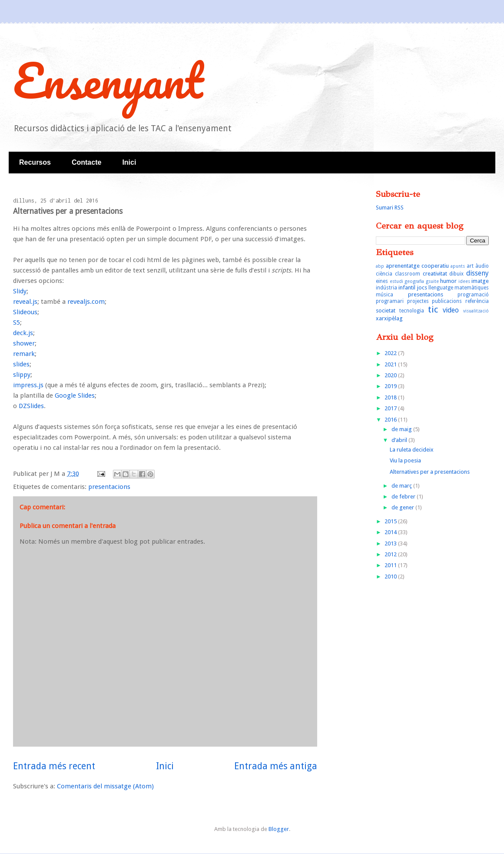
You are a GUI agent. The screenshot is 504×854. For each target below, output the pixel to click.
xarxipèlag (389, 318)
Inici (129, 162)
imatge (480, 281)
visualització (476, 311)
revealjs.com (86, 302)
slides (21, 364)
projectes (418, 301)
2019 (391, 386)
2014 (391, 532)
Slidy (20, 291)
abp (380, 266)
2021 (391, 364)
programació (473, 295)
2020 (391, 375)
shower (24, 343)
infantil (407, 287)
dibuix (456, 274)
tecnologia (412, 311)
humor (448, 281)
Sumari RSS (390, 208)
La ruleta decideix (412, 450)
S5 (17, 322)
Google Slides (75, 395)
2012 (391, 554)
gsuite (432, 281)
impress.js (28, 385)
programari (390, 301)
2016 (391, 420)
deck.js (23, 333)
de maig (402, 429)
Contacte (86, 162)
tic (433, 309)
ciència (384, 274)
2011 (391, 565)
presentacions (109, 487)
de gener (403, 507)
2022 (391, 353)
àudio (482, 266)
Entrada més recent (54, 766)
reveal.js (25, 302)
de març (402, 486)
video (451, 310)
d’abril (400, 440)
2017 (391, 408)
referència (477, 301)
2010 (391, 577)
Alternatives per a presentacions (430, 472)
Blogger (279, 829)
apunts (458, 266)
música (385, 295)
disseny (477, 273)
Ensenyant (108, 80)
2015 (391, 521)
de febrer (404, 497)
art (470, 266)
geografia (414, 281)
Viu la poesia (405, 460)
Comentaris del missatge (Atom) (105, 786)
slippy (22, 375)
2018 (391, 397)
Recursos (35, 162)
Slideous (25, 312)
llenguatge (441, 288)
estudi (396, 281)
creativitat (435, 274)
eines (382, 281)
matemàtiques (472, 288)
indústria (386, 288)
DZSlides (31, 406)
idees (464, 281)
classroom (408, 274)
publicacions (447, 301)
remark (24, 354)
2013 (391, 543)
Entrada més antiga (276, 766)
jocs (422, 287)
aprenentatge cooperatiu (417, 266)
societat (386, 311)
